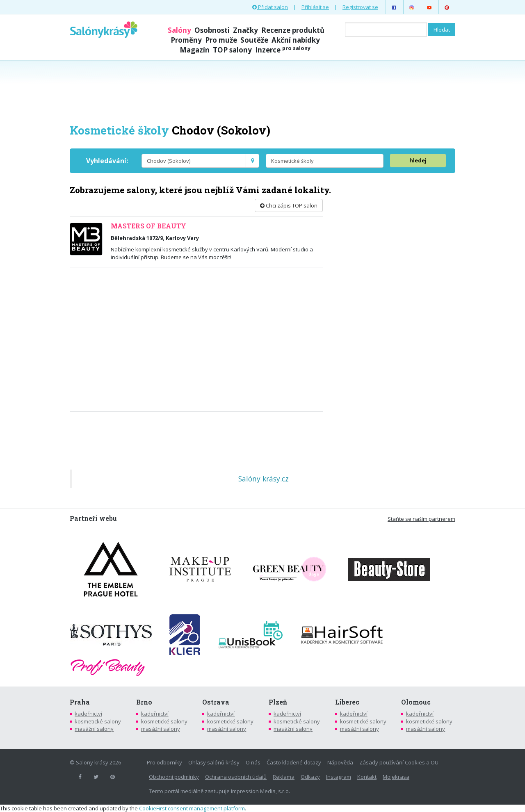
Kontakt (367, 777)
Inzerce (283, 50)
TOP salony (232, 50)
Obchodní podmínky (174, 777)
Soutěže (254, 40)
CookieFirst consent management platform (192, 808)
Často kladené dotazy (294, 762)
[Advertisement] (262, 91)
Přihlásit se (315, 7)
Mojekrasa (396, 777)
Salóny (179, 30)
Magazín (195, 50)
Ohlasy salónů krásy (214, 762)
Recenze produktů (293, 30)
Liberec (347, 702)
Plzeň (278, 702)
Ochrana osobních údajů (236, 777)
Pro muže (221, 40)
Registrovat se (360, 7)
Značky (245, 30)
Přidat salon (270, 7)
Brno (144, 702)
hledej (418, 160)
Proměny (186, 40)
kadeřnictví (88, 714)
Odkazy (310, 777)
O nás (253, 762)
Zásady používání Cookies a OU (399, 762)
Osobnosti (212, 30)
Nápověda (340, 762)
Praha (80, 702)
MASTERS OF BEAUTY (148, 226)
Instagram (339, 777)
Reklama (284, 777)
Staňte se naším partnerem (421, 519)
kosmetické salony (98, 721)
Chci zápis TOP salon (289, 205)
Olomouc (416, 702)
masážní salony (94, 729)
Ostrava (216, 702)
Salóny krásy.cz (264, 479)
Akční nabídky (296, 40)
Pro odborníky (164, 762)
